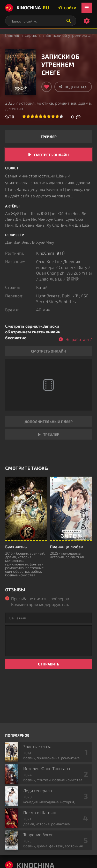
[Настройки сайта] (87, 21)
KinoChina (27, 8)
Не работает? (79, 339)
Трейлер (49, 137)
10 (61, 116)
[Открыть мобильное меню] (87, 8)
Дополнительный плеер (49, 422)
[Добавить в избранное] (47, 87)
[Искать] (69, 21)
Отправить (49, 664)
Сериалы (33, 35)
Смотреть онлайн (51, 155)
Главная (13, 35)
